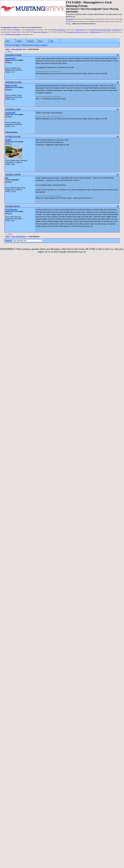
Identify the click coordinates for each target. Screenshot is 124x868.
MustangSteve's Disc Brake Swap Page (78, 32)
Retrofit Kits (31, 30)
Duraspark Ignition (81, 30)
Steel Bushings (116, 30)
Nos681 (8, 140)
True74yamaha (11, 209)
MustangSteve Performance (40, 32)
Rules (41, 41)
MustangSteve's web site (10, 27)
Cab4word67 (10, 58)
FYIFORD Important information (13, 34)
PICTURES (17, 30)
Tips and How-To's (19, 49)
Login (52, 41)
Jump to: (24, 241)
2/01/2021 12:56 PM (13, 174)
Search (19, 41)
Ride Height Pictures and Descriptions (101, 30)
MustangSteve (70, 19)
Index (8, 41)
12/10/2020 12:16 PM (13, 82)
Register (31, 41)
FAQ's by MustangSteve (59, 30)
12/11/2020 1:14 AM (13, 109)
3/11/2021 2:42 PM (12, 206)
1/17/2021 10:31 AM (13, 136)
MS (7, 178)
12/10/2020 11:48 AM (13, 55)
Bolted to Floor (11, 85)
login (37, 45)
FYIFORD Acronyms (95, 32)
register (44, 45)
